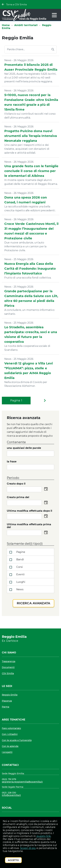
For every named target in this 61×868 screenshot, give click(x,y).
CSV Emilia (8, 673)
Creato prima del (18, 497)
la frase (12, 462)
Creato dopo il (16, 484)
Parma (6, 707)
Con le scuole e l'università (17, 740)
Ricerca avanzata (33, 603)
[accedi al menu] (54, 15)
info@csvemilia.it (11, 795)
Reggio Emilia (10, 695)
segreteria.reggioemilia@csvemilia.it (22, 782)
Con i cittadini (10, 734)
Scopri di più (28, 848)
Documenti (8, 667)
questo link (44, 836)
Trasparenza (9, 661)
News (16, 590)
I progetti (7, 752)
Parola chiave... (16, 49)
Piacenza (7, 701)
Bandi (16, 560)
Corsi (15, 567)
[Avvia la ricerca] (53, 49)
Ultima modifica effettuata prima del (29, 526)
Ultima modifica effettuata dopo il (29, 511)
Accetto (13, 860)
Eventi (16, 575)
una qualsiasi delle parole (24, 448)
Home (6, 25)
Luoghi (17, 582)
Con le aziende (10, 746)
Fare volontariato (11, 728)
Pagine (17, 552)
